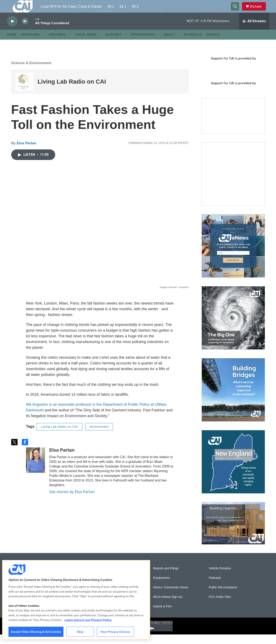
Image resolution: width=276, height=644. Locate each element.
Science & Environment (31, 72)
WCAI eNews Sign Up (168, 606)
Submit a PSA (162, 616)
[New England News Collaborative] (233, 471)
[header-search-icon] (237, 11)
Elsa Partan (27, 153)
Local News (86, 44)
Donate (258, 11)
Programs (30, 44)
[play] (12, 31)
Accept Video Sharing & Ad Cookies (36, 632)
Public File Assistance (223, 597)
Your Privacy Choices (115, 632)
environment (99, 436)
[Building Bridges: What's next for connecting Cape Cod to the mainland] (233, 399)
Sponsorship (143, 44)
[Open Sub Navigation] (43, 44)
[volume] (25, 31)
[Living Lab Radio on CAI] (24, 91)
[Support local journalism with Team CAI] (233, 125)
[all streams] (254, 31)
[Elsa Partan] (36, 470)
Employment (161, 587)
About (169, 44)
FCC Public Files (220, 606)
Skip (80, 632)
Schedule (193, 44)
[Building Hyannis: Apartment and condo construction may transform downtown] (233, 533)
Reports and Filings (166, 578)
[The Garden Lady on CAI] (233, 183)
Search (213, 44)
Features (58, 44)
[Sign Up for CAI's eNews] (233, 255)
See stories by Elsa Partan (72, 501)
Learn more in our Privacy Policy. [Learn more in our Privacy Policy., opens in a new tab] (88, 620)
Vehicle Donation (220, 578)
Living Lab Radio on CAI (72, 91)
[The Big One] (233, 327)
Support (114, 44)
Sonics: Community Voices (171, 597)
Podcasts (215, 587)
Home (12, 44)
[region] (76, 600)
